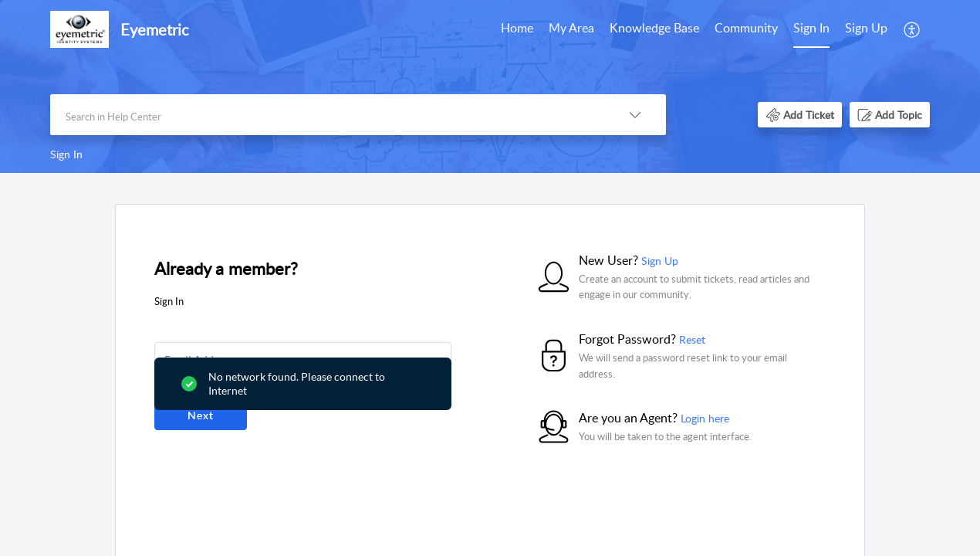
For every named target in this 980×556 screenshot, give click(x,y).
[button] (912, 29)
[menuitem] (517, 29)
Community (746, 28)
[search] (327, 115)
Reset (692, 339)
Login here (705, 418)
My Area (571, 28)
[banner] (490, 86)
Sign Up (866, 28)
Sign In (811, 28)
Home (517, 28)
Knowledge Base (654, 28)
